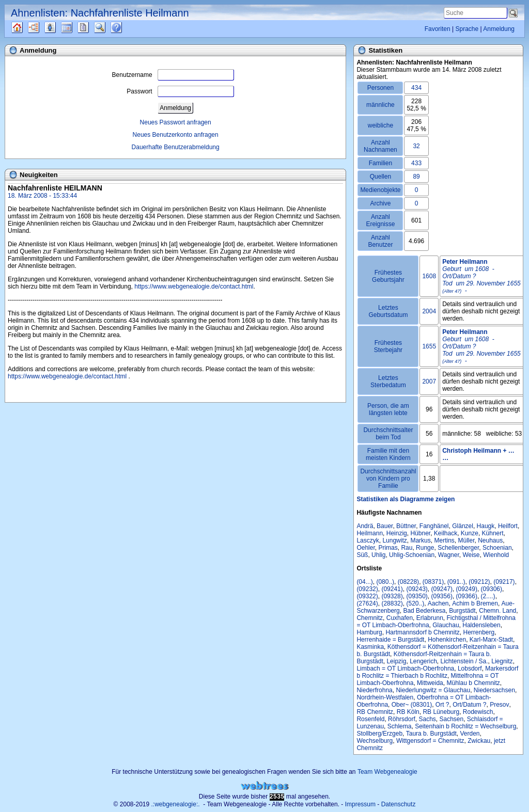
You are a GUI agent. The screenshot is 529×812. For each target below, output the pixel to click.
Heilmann (370, 533)
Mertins (444, 540)
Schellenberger (458, 548)
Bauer (385, 526)
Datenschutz (399, 804)
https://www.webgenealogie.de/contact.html (194, 286)
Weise (471, 555)
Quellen (26, 27)
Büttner (406, 526)
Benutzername (173, 75)
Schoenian (497, 548)
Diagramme (43, 27)
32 (416, 146)
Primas (388, 548)
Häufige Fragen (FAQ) (125, 27)
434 (416, 88)
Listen (58, 27)
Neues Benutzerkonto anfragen (176, 135)
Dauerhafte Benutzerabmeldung (176, 147)
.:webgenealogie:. (176, 804)
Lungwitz (394, 540)
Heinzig (397, 533)
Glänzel (463, 526)
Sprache (467, 29)
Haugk (486, 526)
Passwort (180, 91)
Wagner (449, 555)
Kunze (470, 533)
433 (416, 163)
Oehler (365, 548)
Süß (362, 555)
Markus (420, 540)
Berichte (92, 27)
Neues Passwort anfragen (176, 122)
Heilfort (508, 526)
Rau (407, 548)
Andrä (365, 526)
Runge (425, 548)
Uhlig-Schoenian (412, 555)
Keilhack (446, 533)
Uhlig (378, 555)
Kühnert (493, 533)
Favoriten (438, 29)
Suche (108, 27)
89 (416, 177)
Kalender (76, 27)
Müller (466, 540)
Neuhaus (490, 540)
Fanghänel (434, 526)
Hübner (420, 533)
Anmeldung (499, 29)
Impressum (360, 804)
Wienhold (496, 555)
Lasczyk (368, 540)
